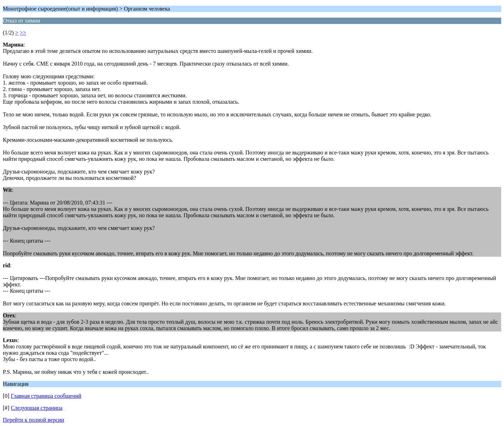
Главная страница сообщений (46, 396)
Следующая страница (37, 408)
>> (23, 33)
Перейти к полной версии (33, 420)
